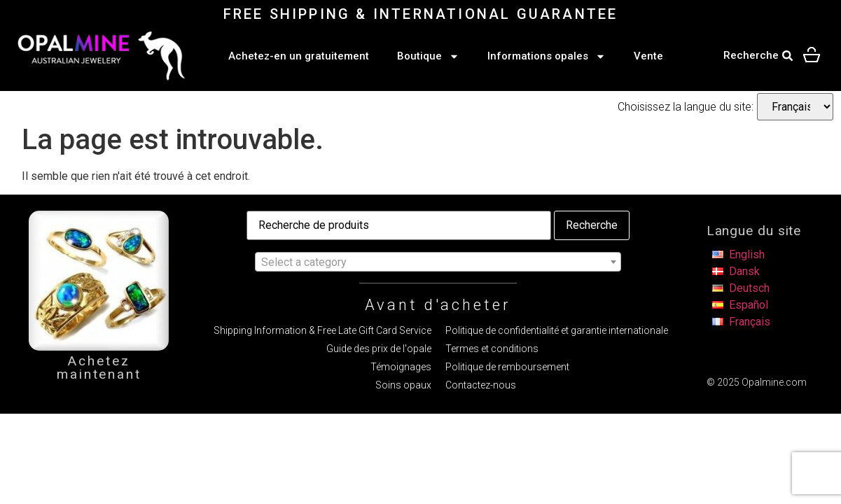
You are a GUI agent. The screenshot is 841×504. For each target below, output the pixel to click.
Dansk (744, 271)
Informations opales (547, 56)
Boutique (428, 56)
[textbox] (438, 262)
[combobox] (438, 262)
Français (750, 322)
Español (749, 305)
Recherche (592, 225)
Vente (648, 56)
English (747, 254)
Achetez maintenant (99, 367)
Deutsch (749, 288)
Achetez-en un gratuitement (299, 56)
